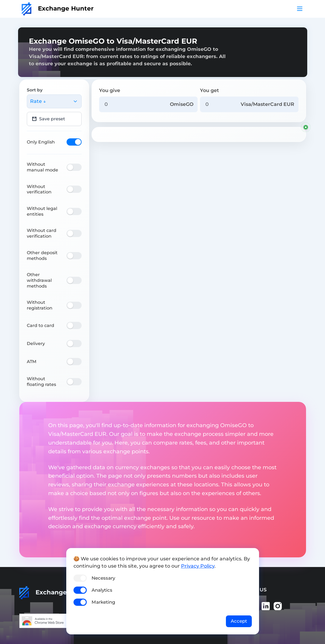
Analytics (102, 590)
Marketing (103, 602)
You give (110, 90)
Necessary (103, 578)
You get (209, 90)
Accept (239, 621)
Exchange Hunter (58, 8)
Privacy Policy (198, 566)
